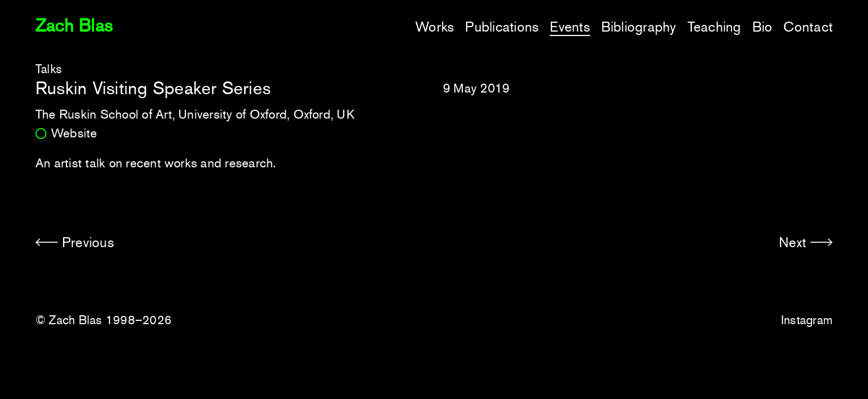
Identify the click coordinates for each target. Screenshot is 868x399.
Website (74, 133)
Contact (808, 27)
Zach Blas (74, 25)
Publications (502, 27)
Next (792, 242)
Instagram (807, 320)
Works (435, 27)
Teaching (714, 27)
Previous (88, 242)
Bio (763, 27)
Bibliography (639, 27)
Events (570, 27)
